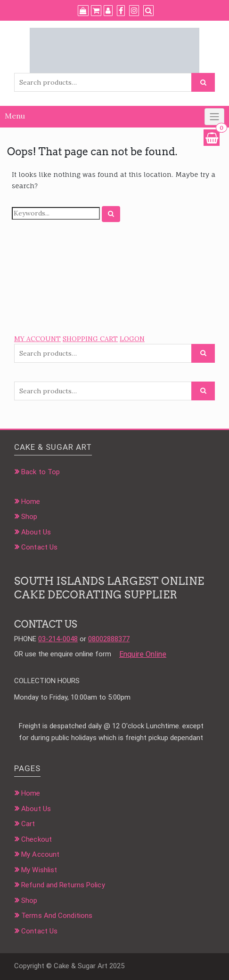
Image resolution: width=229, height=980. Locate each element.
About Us (36, 532)
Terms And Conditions (57, 916)
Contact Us (39, 547)
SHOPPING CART (90, 339)
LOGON (132, 339)
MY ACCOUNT (37, 339)
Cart (28, 824)
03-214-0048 (58, 639)
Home (31, 502)
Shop (29, 517)
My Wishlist (39, 870)
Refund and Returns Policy (63, 885)
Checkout (37, 839)
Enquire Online (143, 654)
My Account (40, 854)
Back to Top (41, 472)
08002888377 (109, 639)
